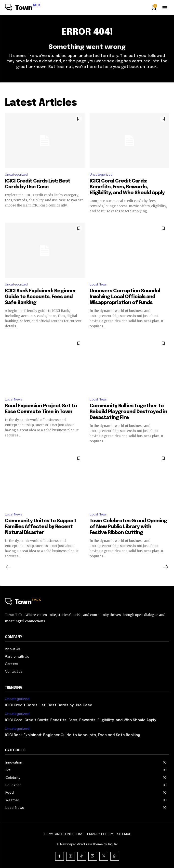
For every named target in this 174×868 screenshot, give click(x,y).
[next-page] (165, 567)
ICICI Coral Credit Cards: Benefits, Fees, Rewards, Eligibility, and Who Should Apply (127, 187)
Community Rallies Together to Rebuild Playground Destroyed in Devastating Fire (128, 412)
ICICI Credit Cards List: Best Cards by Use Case (49, 705)
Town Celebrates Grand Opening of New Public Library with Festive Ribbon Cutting (128, 527)
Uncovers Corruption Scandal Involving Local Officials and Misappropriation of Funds (125, 297)
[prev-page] (9, 567)
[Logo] (23, 8)
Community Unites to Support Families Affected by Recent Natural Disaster (41, 527)
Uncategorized (16, 175)
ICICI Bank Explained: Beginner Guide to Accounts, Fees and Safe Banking (40, 297)
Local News (98, 284)
